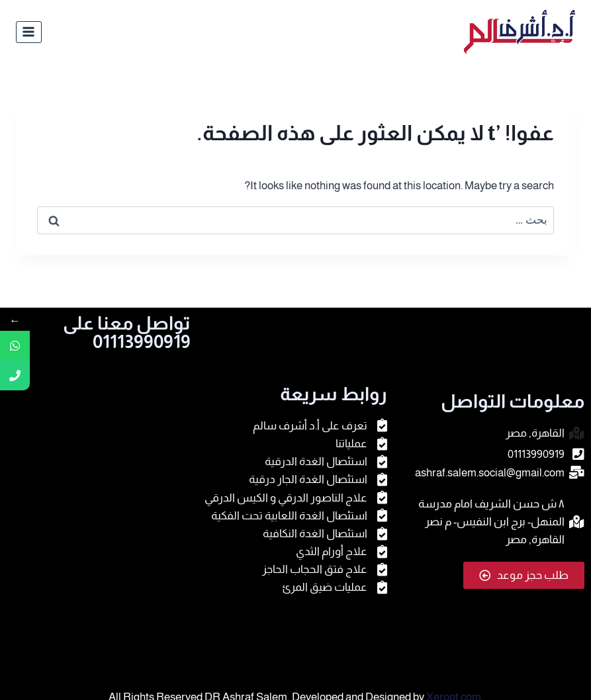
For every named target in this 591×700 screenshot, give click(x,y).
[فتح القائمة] (29, 32)
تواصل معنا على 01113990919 (127, 332)
